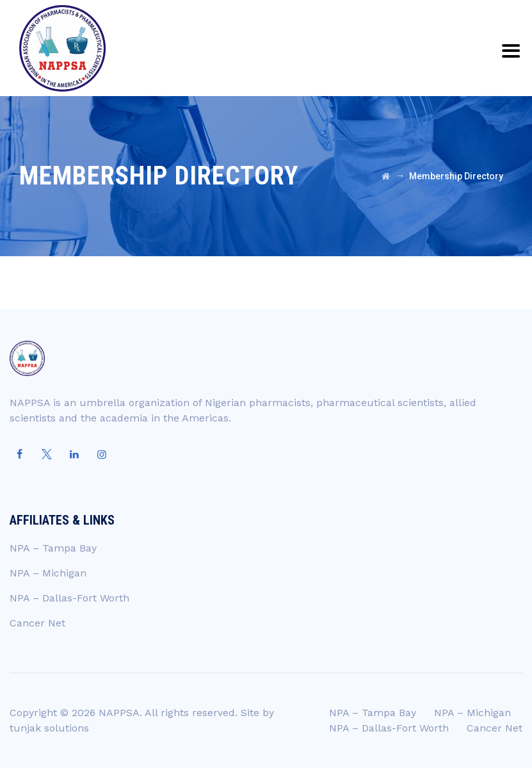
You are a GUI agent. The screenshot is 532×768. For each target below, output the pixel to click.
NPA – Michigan (48, 573)
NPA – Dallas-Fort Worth (69, 598)
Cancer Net (37, 623)
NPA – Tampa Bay (53, 548)
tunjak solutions (49, 728)
